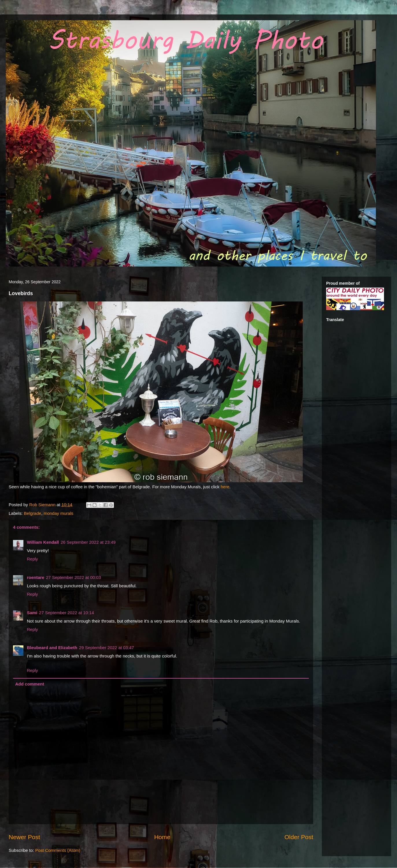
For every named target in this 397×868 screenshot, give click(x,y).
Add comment (30, 684)
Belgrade (33, 513)
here (225, 487)
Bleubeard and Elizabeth (52, 648)
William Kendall (43, 542)
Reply (32, 559)
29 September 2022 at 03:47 (106, 648)
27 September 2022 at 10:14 (67, 613)
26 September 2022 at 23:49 (88, 542)
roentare (36, 577)
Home (162, 837)
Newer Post (24, 837)
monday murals (59, 513)
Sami (32, 613)
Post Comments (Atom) (58, 850)
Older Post (299, 837)
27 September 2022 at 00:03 (73, 577)
